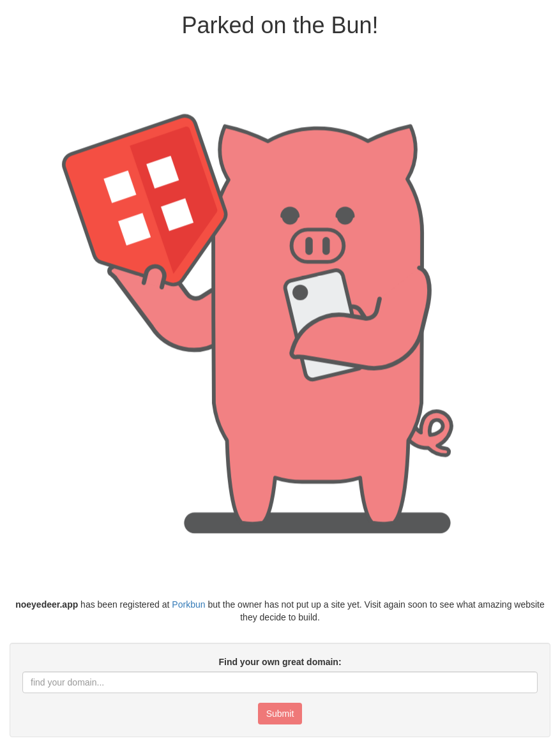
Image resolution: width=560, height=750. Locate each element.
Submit (280, 714)
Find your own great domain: (280, 662)
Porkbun (188, 604)
